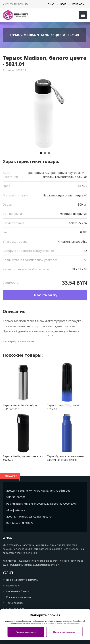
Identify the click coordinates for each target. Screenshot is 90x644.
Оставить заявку (45, 295)
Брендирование (16, 609)
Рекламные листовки (19, 597)
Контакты (78, 4)
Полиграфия (13, 586)
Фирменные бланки (18, 591)
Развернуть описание (18, 341)
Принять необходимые (64, 632)
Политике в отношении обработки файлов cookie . (56, 623)
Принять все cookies (26, 632)
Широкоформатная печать (22, 580)
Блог (63, 4)
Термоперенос (15, 603)
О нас (51, 4)
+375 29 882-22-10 (15, 4)
